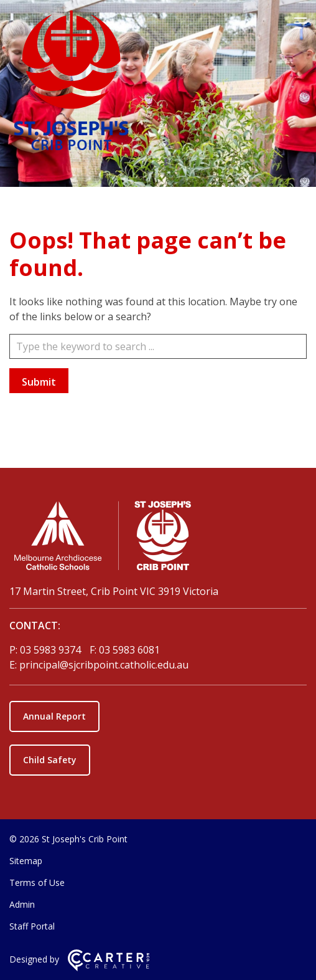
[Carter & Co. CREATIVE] (109, 968)
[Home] (158, 538)
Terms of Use (37, 882)
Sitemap (26, 861)
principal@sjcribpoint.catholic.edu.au (104, 665)
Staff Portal (32, 926)
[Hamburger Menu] (300, 23)
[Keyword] (158, 346)
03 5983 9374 (52, 650)
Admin (22, 904)
